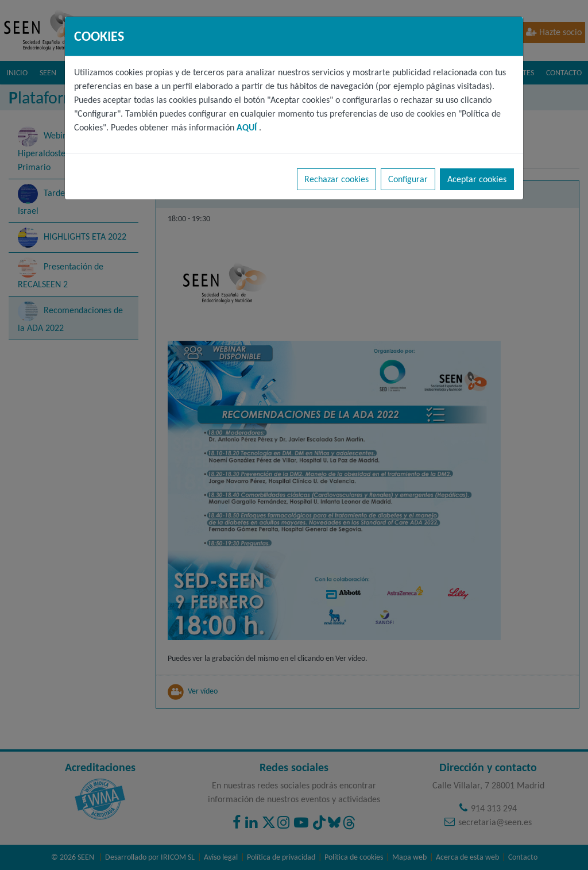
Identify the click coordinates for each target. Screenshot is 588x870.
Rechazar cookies (336, 179)
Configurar (408, 179)
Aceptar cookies (477, 179)
